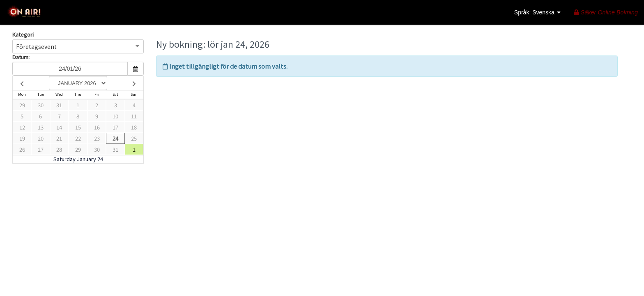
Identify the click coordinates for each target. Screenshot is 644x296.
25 (134, 138)
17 (115, 127)
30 (41, 105)
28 (59, 149)
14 (59, 127)
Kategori (23, 35)
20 (41, 138)
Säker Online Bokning (606, 12)
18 (134, 127)
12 (22, 127)
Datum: (21, 57)
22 (78, 138)
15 (78, 127)
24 (115, 138)
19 (22, 138)
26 (22, 149)
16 (97, 127)
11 (134, 116)
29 (22, 105)
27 (41, 149)
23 (97, 138)
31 (59, 105)
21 (59, 138)
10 (115, 116)
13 (41, 127)
